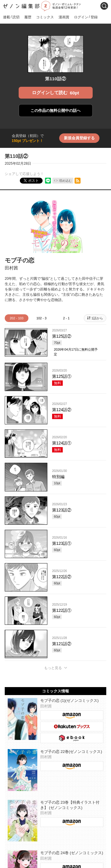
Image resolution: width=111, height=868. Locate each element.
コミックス (45, 17)
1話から (97, 318)
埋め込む (65, 181)
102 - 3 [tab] (41, 318)
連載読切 (11, 17)
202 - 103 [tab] (17, 318)
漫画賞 (64, 17)
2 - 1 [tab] (66, 318)
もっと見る (53, 668)
